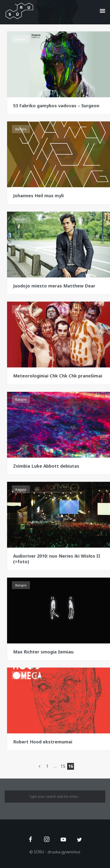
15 (63, 766)
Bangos (21, 39)
